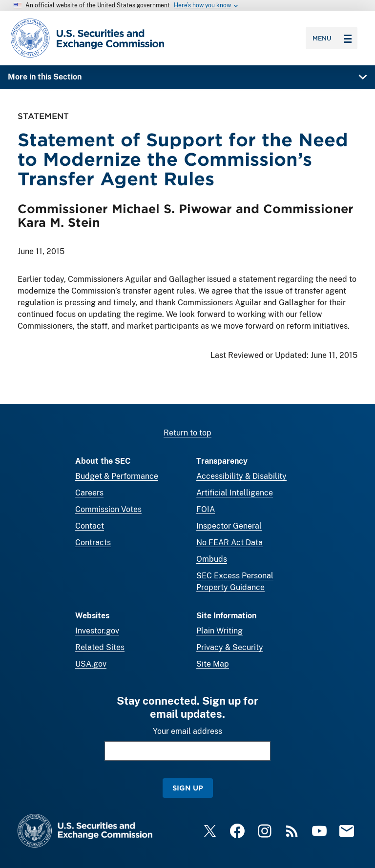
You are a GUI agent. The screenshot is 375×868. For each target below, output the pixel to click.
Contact (90, 526)
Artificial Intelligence (235, 493)
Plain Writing (219, 631)
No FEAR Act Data (229, 542)
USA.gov (91, 664)
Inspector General (229, 526)
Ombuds (212, 559)
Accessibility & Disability (241, 476)
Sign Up (188, 788)
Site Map (213, 664)
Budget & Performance (117, 476)
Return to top (187, 433)
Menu (332, 38)
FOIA (206, 509)
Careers (89, 493)
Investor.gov (97, 631)
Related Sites (100, 647)
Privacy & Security (230, 647)
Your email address (187, 731)
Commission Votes (108, 509)
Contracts (93, 542)
